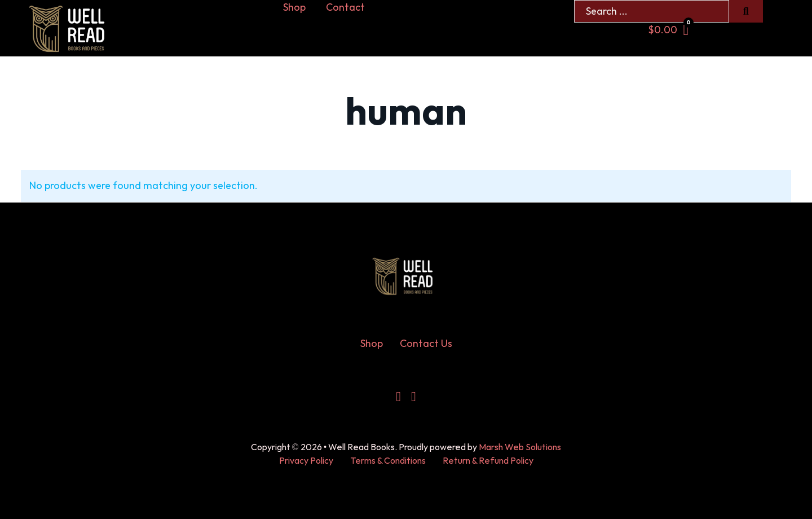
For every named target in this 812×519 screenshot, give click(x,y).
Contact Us (426, 344)
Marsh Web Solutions (520, 448)
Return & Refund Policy (488, 461)
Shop (294, 8)
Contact (345, 8)
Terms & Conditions (388, 461)
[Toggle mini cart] (668, 30)
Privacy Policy (306, 461)
